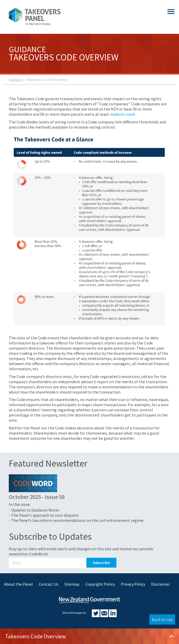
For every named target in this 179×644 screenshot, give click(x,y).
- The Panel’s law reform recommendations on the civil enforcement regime (76, 520)
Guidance (16, 80)
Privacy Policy (133, 584)
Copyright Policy (100, 584)
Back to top (162, 619)
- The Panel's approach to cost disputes (44, 515)
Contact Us (49, 584)
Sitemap (72, 584)
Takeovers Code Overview (90, 636)
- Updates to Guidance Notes (34, 510)
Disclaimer (161, 584)
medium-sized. (123, 114)
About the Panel (18, 584)
